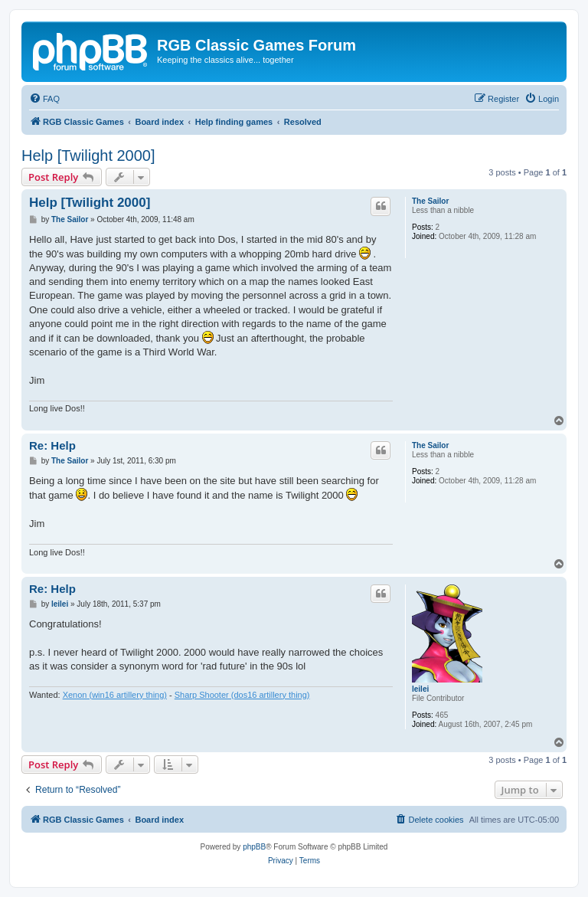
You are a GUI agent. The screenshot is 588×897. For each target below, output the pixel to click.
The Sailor (430, 201)
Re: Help (52, 445)
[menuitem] (44, 99)
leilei (420, 689)
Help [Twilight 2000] (88, 156)
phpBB (254, 847)
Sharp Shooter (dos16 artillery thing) (242, 695)
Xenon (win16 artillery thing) (115, 695)
